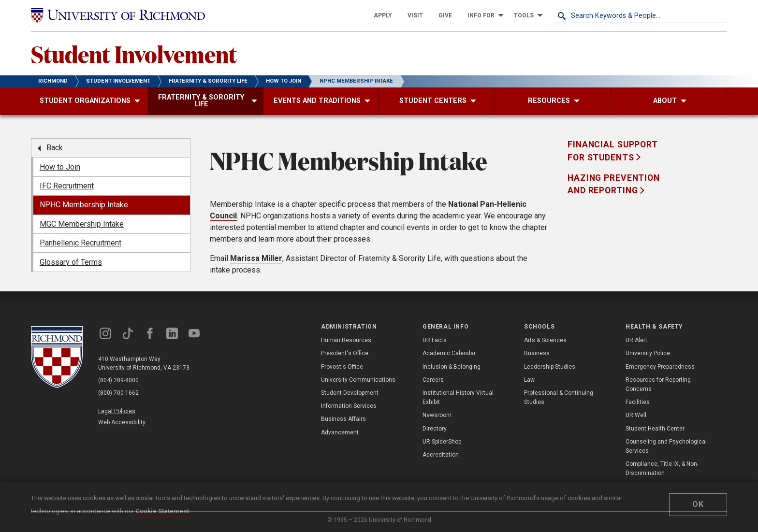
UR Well (636, 415)
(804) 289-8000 (118, 380)
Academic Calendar (449, 353)
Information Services (349, 406)
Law (529, 380)
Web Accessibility (122, 422)
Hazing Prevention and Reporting (614, 184)
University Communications (358, 380)
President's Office (345, 353)
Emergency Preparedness (660, 367)
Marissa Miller (256, 258)
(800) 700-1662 (118, 393)
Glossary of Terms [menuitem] (71, 262)
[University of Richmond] (118, 15)
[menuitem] (383, 15)
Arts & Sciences (545, 340)
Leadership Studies (550, 367)
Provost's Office (342, 367)
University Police (648, 353)
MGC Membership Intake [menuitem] (82, 224)
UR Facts (435, 340)
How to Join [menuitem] (60, 167)
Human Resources (346, 340)
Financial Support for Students (613, 151)
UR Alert (636, 340)
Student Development (350, 393)
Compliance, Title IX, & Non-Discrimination (662, 468)
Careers (433, 380)
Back (55, 148)
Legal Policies (117, 411)
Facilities (638, 402)
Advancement (340, 432)
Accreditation (441, 455)
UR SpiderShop (442, 442)
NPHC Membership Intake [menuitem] (84, 205)
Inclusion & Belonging (452, 367)
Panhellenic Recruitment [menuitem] (80, 243)
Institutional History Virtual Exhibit (458, 397)
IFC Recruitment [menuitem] (67, 186)
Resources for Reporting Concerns (658, 384)
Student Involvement (134, 54)
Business (537, 353)
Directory (435, 429)
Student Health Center (655, 429)
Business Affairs (343, 419)
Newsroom (437, 415)
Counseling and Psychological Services (666, 446)
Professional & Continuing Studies (559, 397)
